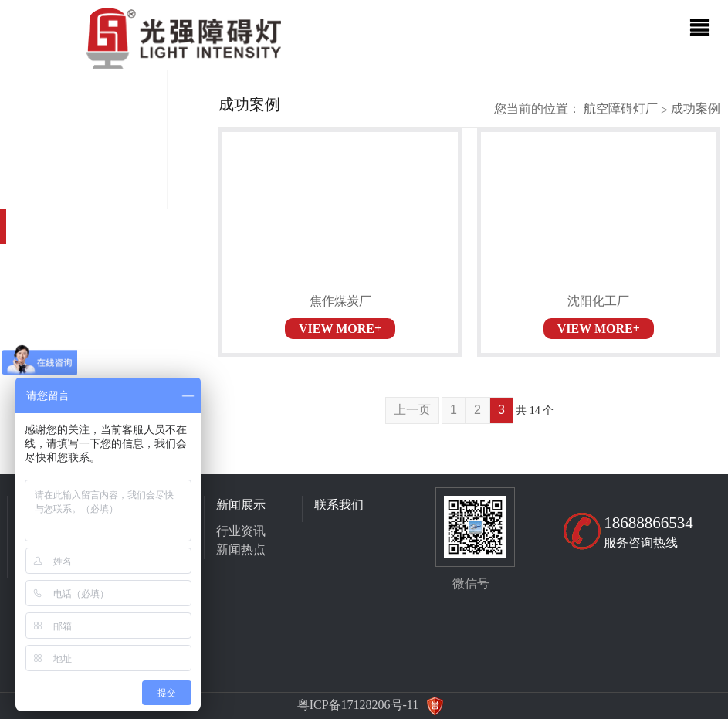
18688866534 (648, 523)
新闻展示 (241, 505)
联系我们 (339, 505)
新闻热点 (241, 549)
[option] (364, 69)
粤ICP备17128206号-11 (358, 705)
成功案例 (696, 109)
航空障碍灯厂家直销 (621, 109)
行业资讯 (241, 531)
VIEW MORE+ (340, 329)
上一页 (412, 410)
